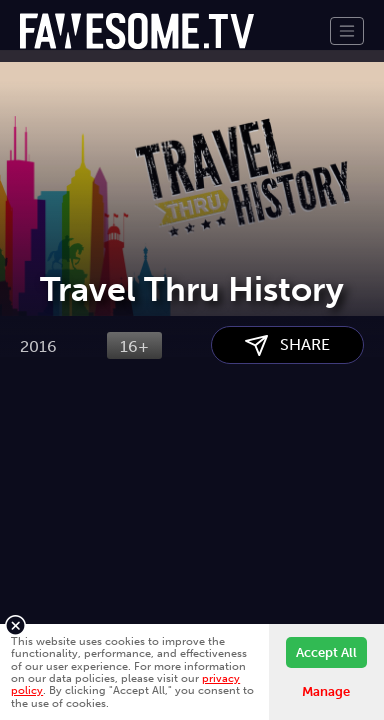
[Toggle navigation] (347, 31)
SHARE (287, 448)
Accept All (326, 652)
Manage (326, 691)
